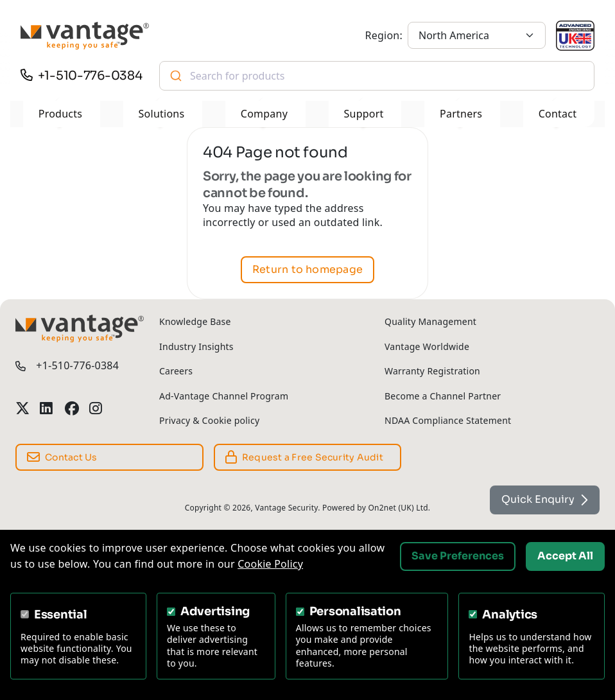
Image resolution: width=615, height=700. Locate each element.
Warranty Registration (432, 371)
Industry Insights (196, 346)
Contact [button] (558, 114)
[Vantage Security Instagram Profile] (96, 409)
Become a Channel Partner (443, 396)
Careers (176, 371)
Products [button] (60, 114)
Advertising (215, 611)
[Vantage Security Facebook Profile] (72, 409)
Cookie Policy (270, 564)
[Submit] (175, 76)
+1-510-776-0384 (90, 75)
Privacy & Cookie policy (209, 420)
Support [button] (364, 114)
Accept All (565, 556)
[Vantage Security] (85, 36)
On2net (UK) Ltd (398, 508)
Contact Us (62, 457)
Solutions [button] (162, 114)
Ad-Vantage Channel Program (224, 396)
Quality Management (430, 321)
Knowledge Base (195, 321)
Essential (61, 615)
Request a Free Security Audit (304, 457)
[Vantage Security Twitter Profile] (22, 409)
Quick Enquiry (545, 499)
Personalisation (355, 611)
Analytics (510, 615)
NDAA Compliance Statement (448, 420)
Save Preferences (458, 556)
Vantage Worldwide (427, 346)
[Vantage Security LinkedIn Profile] (47, 409)
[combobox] (377, 76)
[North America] (477, 35)
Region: (384, 35)
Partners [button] (461, 114)
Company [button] (264, 114)
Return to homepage (307, 269)
